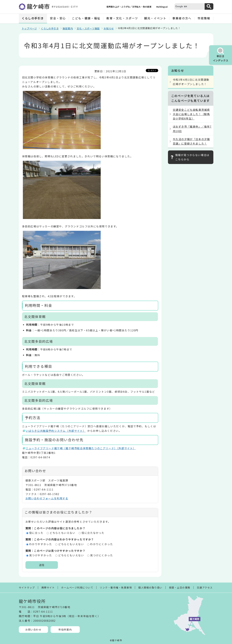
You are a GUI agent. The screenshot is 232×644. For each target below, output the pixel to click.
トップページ (29, 28)
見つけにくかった (102, 555)
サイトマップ (27, 587)
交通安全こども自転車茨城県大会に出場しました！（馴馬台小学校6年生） (191, 114)
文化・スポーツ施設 (88, 28)
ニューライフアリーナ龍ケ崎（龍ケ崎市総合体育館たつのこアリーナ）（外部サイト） (81, 448)
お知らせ (109, 28)
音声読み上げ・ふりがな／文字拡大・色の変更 (129, 7)
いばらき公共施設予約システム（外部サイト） (56, 431)
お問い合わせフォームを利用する (47, 498)
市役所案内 (65, 630)
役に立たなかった (93, 533)
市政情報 (204, 18)
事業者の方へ (182, 18)
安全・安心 (58, 18)
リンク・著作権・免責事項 (116, 587)
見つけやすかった (41, 555)
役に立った (36, 533)
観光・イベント (155, 18)
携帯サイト (48, 587)
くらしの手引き (33, 18)
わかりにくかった (102, 544)
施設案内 (68, 28)
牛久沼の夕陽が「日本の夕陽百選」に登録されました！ (191, 141)
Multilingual (162, 7)
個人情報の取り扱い (150, 587)
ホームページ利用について (77, 587)
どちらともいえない (62, 533)
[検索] (189, 6)
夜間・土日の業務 (180, 587)
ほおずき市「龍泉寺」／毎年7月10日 (192, 129)
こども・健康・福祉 (86, 18)
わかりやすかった (41, 544)
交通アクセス (205, 587)
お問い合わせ (33, 630)
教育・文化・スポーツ (122, 18)
